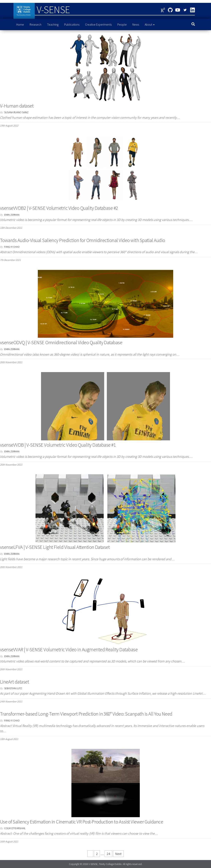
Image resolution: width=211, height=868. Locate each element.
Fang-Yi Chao (12, 247)
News (136, 24)
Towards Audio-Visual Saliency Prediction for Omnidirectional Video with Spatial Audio (83, 240)
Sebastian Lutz (13, 688)
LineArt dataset (14, 682)
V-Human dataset (17, 106)
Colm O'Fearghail (15, 828)
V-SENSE (53, 10)
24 (108, 854)
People (122, 24)
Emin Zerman (12, 215)
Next (118, 854)
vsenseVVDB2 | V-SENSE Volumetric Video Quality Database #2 (59, 208)
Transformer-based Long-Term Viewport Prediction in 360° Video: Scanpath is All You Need (86, 714)
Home (20, 24)
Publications (72, 24)
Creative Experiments (98, 24)
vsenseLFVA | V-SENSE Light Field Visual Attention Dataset (55, 547)
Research (36, 24)
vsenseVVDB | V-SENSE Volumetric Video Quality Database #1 (58, 445)
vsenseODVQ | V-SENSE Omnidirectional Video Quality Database (61, 342)
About (150, 24)
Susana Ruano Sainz (16, 112)
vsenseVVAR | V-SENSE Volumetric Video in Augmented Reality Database (69, 649)
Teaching (53, 24)
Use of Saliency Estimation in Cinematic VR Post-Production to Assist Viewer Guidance (81, 822)
